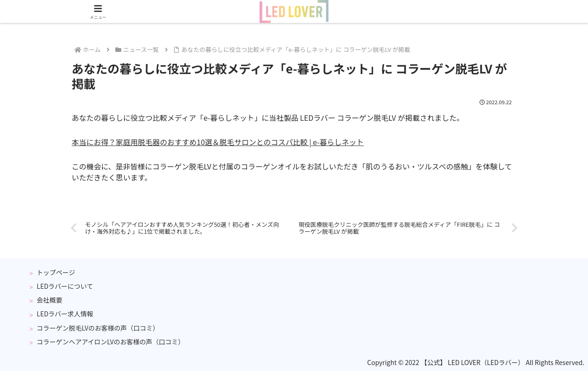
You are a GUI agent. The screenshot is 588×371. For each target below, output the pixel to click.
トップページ (56, 272)
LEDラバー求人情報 (65, 314)
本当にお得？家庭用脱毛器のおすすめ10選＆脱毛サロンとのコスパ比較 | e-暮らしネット (218, 142)
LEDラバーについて (65, 286)
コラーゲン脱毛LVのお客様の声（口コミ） (98, 328)
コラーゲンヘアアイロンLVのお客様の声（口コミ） (111, 342)
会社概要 (50, 300)
